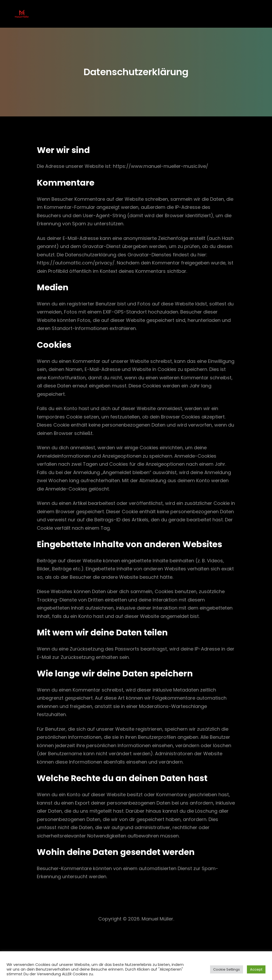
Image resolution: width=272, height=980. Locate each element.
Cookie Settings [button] (227, 969)
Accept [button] (256, 969)
